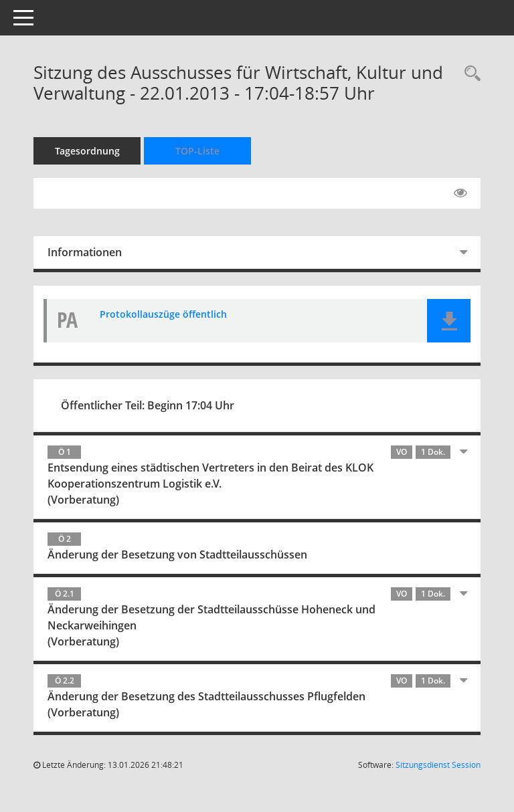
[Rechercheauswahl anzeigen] (469, 74)
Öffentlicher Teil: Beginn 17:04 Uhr (148, 405)
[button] (449, 321)
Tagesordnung (87, 151)
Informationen (85, 252)
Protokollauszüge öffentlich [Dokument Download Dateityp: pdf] (163, 314)
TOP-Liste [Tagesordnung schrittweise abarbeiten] (197, 151)
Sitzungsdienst (438, 765)
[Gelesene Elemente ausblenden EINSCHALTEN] (460, 193)
